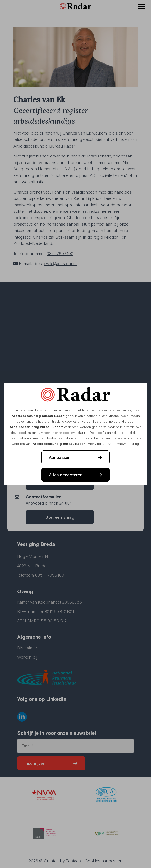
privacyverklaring (126, 444)
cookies (71, 421)
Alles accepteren (66, 475)
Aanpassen (60, 457)
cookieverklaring (75, 433)
